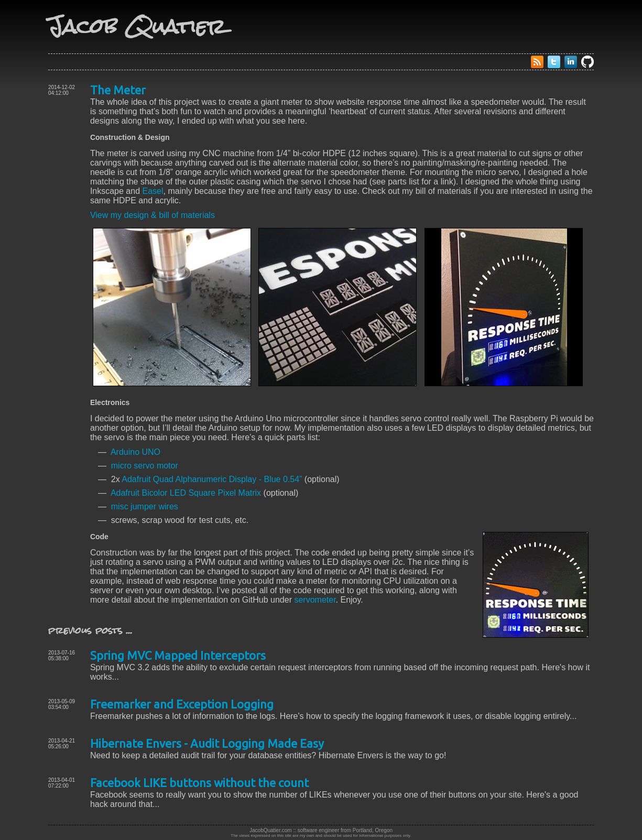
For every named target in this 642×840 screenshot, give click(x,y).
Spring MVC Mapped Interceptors (178, 655)
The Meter (118, 90)
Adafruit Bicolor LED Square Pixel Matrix (186, 493)
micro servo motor (145, 466)
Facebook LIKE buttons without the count (199, 783)
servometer (315, 600)
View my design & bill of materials (153, 215)
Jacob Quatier (137, 26)
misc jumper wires (145, 506)
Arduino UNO (135, 452)
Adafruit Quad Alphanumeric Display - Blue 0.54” (212, 479)
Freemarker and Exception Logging (182, 704)
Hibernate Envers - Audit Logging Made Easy (207, 743)
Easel (153, 191)
